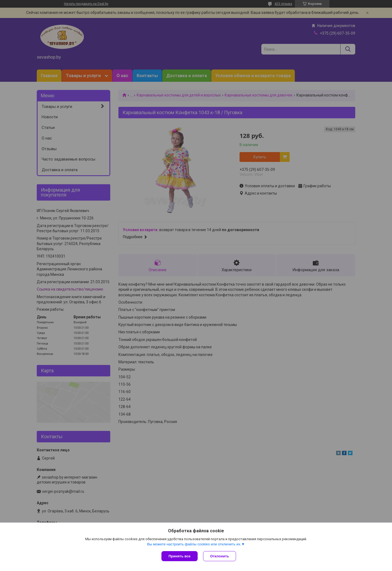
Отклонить (220, 556)
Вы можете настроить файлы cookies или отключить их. (194, 544)
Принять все (180, 556)
